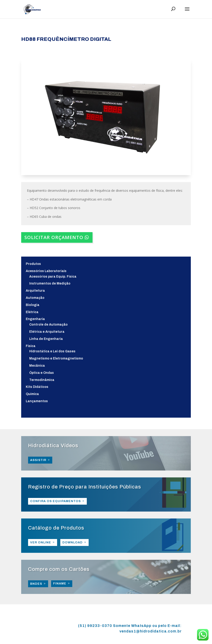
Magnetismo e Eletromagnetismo (56, 358)
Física (31, 346)
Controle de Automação (48, 325)
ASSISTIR (38, 460)
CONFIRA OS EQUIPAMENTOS (55, 501)
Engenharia (35, 319)
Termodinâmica (42, 380)
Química (32, 394)
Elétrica (32, 312)
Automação (35, 298)
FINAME (60, 584)
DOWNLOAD (73, 542)
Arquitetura (35, 291)
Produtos (33, 264)
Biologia (33, 305)
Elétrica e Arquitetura (47, 332)
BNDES (36, 584)
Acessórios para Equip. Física (53, 277)
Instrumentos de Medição (50, 283)
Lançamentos (37, 401)
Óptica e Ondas (42, 373)
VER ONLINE (41, 542)
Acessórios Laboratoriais (46, 271)
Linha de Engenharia (46, 339)
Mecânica (37, 366)
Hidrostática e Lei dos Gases (52, 351)
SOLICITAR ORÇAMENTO (54, 237)
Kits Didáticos (37, 387)
